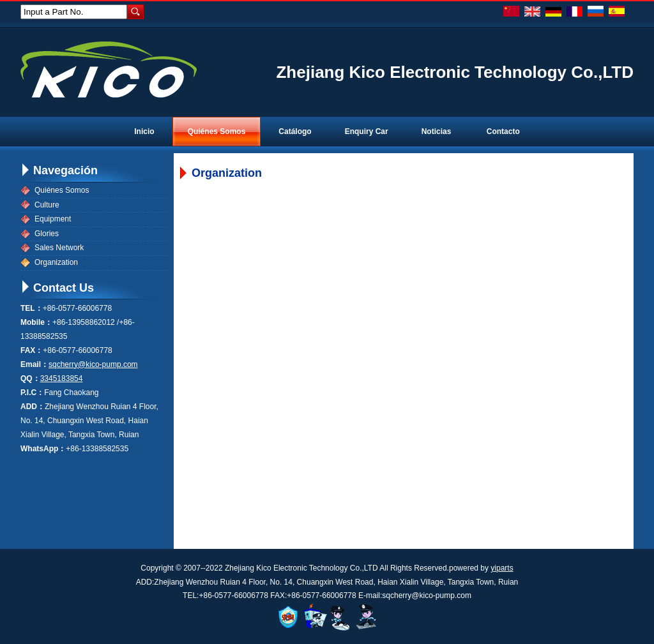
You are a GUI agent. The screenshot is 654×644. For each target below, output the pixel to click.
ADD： (33, 407)
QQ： (30, 378)
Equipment (53, 219)
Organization (56, 262)
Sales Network (59, 248)
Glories (47, 234)
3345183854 (62, 378)
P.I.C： (32, 393)
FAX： (32, 350)
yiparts (502, 568)
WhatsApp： (43, 449)
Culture (47, 205)
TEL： (32, 308)
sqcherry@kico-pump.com (93, 364)
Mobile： (36, 322)
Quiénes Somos (62, 190)
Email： (34, 364)
